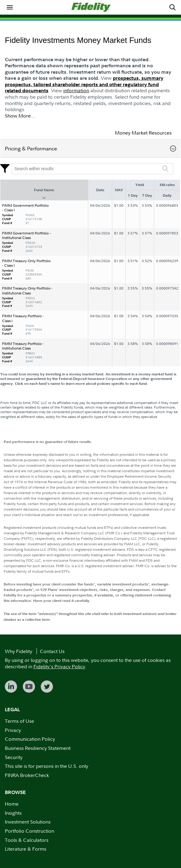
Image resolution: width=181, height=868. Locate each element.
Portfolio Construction (30, 831)
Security (14, 757)
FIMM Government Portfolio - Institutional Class (26, 235)
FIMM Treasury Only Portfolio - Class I (26, 263)
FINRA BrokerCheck (27, 775)
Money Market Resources (143, 133)
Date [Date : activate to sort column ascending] (100, 190)
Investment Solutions (28, 822)
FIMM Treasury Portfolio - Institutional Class (23, 346)
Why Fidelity (19, 651)
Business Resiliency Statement (38, 748)
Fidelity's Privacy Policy (59, 666)
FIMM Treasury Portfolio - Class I (23, 318)
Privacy (13, 730)
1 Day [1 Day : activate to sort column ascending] (133, 195)
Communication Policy (30, 739)
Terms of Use (19, 721)
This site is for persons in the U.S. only (47, 766)
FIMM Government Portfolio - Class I (25, 208)
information (76, 90)
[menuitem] (10, 7)
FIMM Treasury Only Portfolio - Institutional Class (27, 291)
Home (12, 804)
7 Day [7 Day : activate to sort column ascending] (147, 195)
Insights (13, 813)
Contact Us (52, 651)
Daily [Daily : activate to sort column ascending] (167, 195)
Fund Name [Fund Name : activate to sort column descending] (44, 190)
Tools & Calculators (27, 840)
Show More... (20, 116)
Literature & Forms (26, 849)
